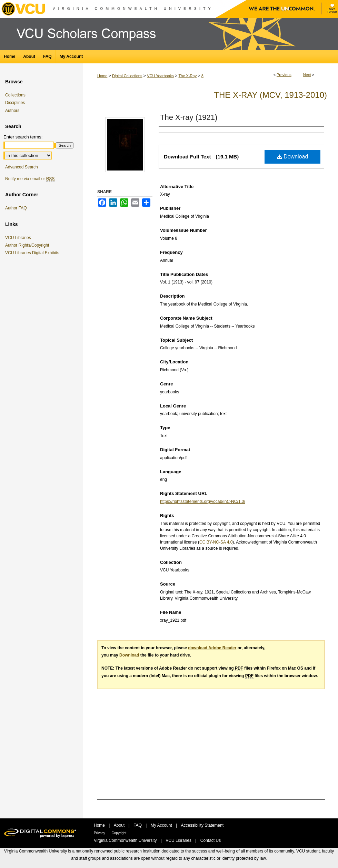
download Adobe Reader (212, 648)
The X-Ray (188, 76)
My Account (162, 825)
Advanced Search (22, 167)
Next (307, 75)
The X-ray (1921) (189, 117)
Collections (15, 95)
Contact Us (211, 840)
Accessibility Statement (202, 825)
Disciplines (15, 103)
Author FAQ (16, 208)
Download (293, 157)
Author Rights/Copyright (28, 245)
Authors (12, 111)
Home (102, 76)
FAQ (138, 825)
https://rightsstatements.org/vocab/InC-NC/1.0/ (203, 502)
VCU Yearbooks (160, 76)
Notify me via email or (30, 179)
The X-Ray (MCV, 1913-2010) (270, 95)
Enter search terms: (23, 137)
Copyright (119, 833)
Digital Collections (127, 76)
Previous (284, 75)
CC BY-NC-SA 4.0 (216, 542)
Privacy (100, 833)
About (120, 825)
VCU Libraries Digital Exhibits (33, 253)
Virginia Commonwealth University (126, 840)
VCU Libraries (19, 238)
